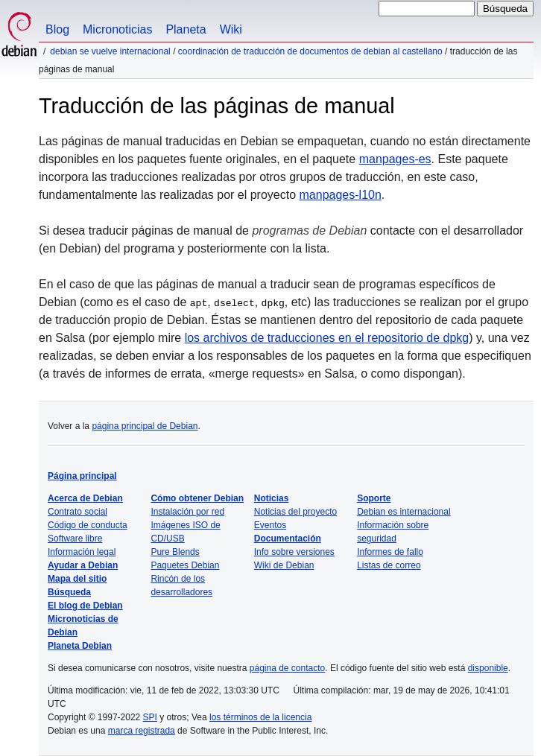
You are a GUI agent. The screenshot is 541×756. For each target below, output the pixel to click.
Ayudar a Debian (83, 565)
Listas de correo (389, 565)
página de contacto (287, 668)
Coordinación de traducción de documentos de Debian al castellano (310, 51)
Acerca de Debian (85, 498)
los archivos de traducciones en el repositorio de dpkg (327, 338)
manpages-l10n (341, 195)
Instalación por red (187, 512)
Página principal (82, 476)
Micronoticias (117, 29)
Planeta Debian (80, 646)
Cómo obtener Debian (197, 498)
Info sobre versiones (294, 552)
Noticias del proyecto (295, 512)
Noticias (272, 498)
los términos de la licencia (260, 717)
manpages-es (395, 159)
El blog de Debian (85, 606)
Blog (57, 29)
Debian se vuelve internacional (110, 51)
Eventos (270, 525)
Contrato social (77, 512)
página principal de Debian (145, 426)
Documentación (288, 539)
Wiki (231, 29)
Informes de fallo (390, 552)
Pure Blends (175, 552)
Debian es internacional (404, 512)
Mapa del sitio (77, 579)
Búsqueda (69, 592)
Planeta (186, 29)
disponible (488, 668)
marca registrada (142, 731)
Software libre (75, 539)
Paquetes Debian (185, 565)
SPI (150, 717)
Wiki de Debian (284, 565)
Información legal (82, 552)
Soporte (374, 498)
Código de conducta (88, 525)
